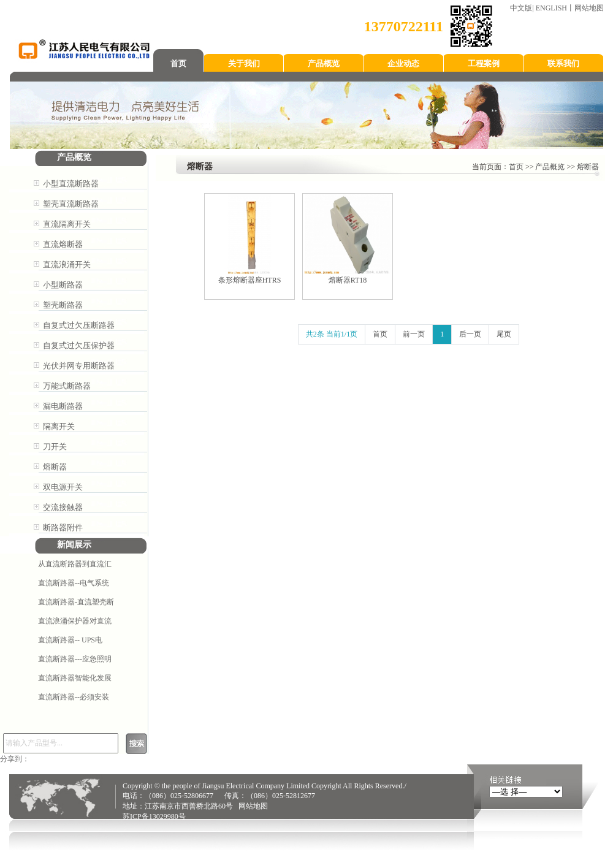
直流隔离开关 (67, 224)
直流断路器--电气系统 (74, 583)
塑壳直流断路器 (71, 204)
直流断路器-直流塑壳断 (76, 602)
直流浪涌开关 (67, 265)
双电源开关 (63, 487)
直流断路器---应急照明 (75, 659)
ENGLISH (551, 8)
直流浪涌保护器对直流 (75, 621)
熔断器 (55, 467)
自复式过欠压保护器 (79, 345)
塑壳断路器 (63, 305)
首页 (178, 63)
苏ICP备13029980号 (154, 817)
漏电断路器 (63, 406)
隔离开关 (59, 426)
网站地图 (589, 8)
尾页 (504, 334)
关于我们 (244, 63)
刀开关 (55, 447)
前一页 (414, 334)
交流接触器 (63, 507)
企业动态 (403, 63)
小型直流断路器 (71, 184)
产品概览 (324, 63)
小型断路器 (63, 285)
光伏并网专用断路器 (79, 366)
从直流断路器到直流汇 (75, 564)
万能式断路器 (67, 386)
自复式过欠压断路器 (79, 325)
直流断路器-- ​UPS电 (70, 640)
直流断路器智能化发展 (75, 678)
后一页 (470, 334)
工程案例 (484, 63)
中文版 (521, 8)
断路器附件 (63, 527)
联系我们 (563, 63)
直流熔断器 (63, 244)
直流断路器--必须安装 (74, 697)
